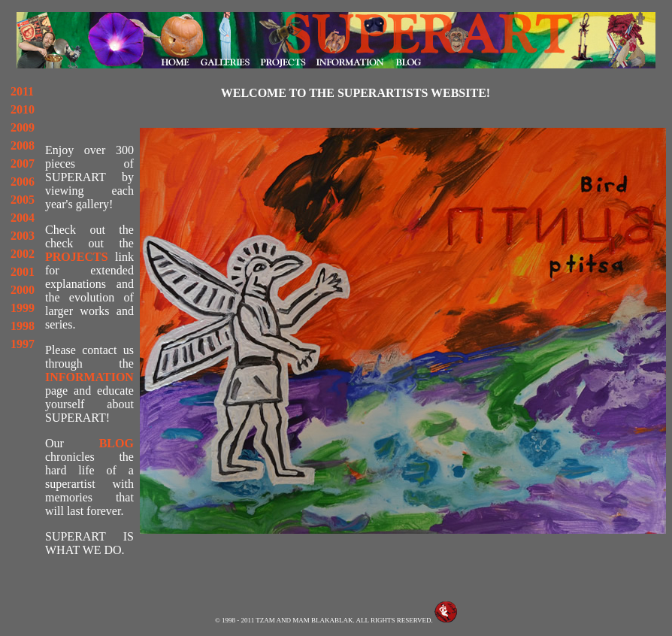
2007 (23, 164)
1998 (23, 326)
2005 (23, 200)
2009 (23, 127)
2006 (23, 182)
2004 (23, 218)
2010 (23, 109)
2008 (23, 145)
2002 (23, 254)
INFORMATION (89, 377)
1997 (23, 344)
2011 (22, 91)
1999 (23, 308)
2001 (23, 272)
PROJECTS (77, 257)
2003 (23, 236)
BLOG (117, 443)
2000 (23, 290)
